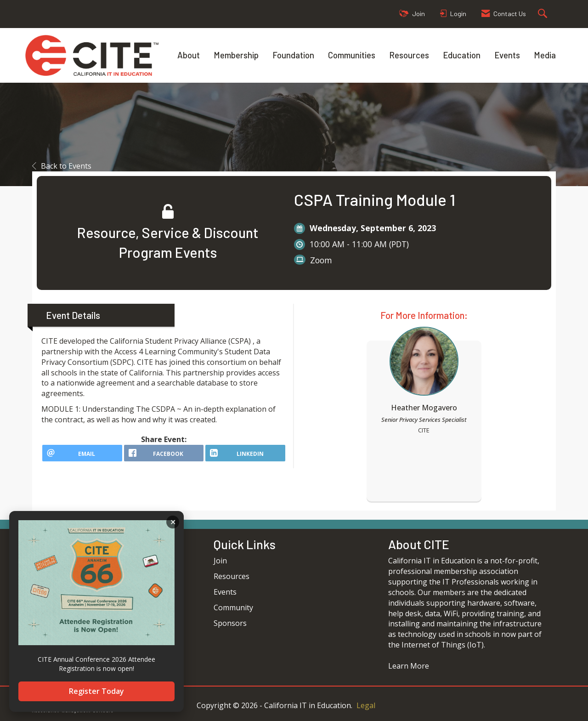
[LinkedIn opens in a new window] (245, 456)
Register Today (96, 691)
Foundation (293, 55)
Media (545, 55)
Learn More (409, 666)
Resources (409, 55)
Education (462, 55)
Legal (366, 705)
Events (507, 55)
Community (233, 607)
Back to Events (62, 166)
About (189, 55)
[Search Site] (544, 14)
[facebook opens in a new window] (164, 456)
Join (220, 561)
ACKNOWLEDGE (173, 522)
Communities (352, 55)
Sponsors (230, 623)
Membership (236, 55)
